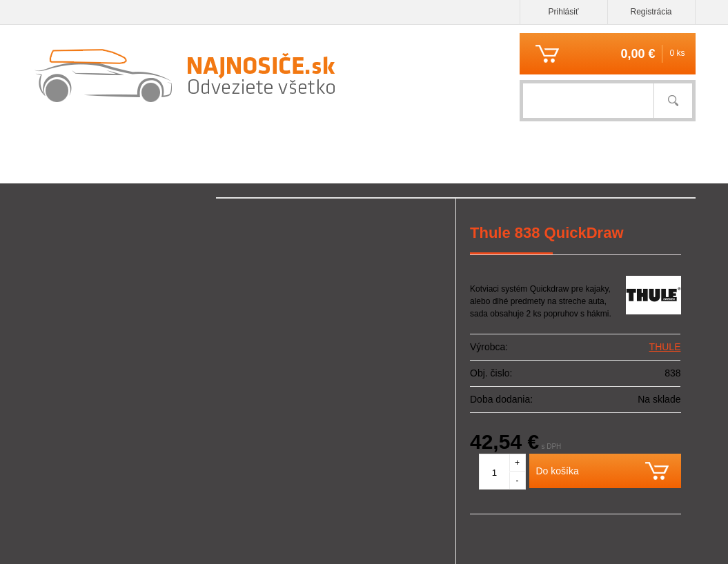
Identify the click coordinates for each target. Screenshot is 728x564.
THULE (665, 347)
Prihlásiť (564, 12)
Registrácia (651, 12)
